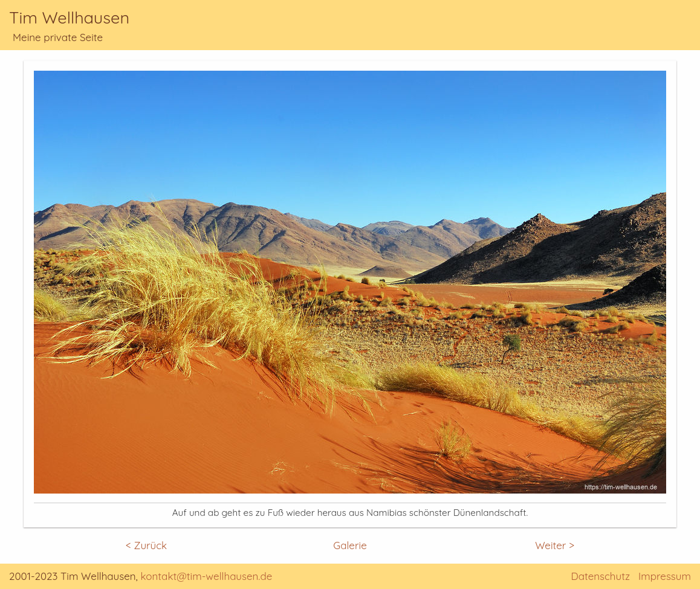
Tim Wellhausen (69, 18)
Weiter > (555, 545)
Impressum (665, 576)
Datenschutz (600, 576)
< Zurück (146, 545)
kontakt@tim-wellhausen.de (207, 576)
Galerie (350, 545)
